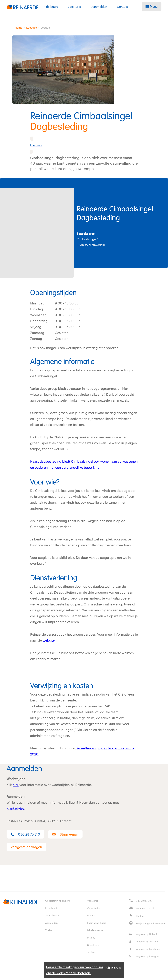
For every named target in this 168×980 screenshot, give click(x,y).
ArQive (91, 951)
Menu (152, 6)
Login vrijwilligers (97, 922)
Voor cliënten (52, 914)
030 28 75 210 (25, 833)
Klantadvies (15, 808)
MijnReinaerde (95, 929)
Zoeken (49, 929)
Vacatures (75, 7)
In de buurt (50, 7)
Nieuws (91, 914)
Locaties (31, 27)
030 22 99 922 (144, 900)
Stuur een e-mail (145, 907)
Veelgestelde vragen (26, 846)
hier (16, 784)
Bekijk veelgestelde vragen (150, 922)
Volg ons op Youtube (144, 941)
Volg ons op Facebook (144, 948)
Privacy (91, 937)
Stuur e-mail (65, 833)
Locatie (45, 27)
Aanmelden (99, 7)
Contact (122, 7)
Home (19, 27)
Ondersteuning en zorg (58, 900)
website (49, 640)
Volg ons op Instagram (145, 955)
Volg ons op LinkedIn (144, 933)
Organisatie (94, 907)
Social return (94, 944)
